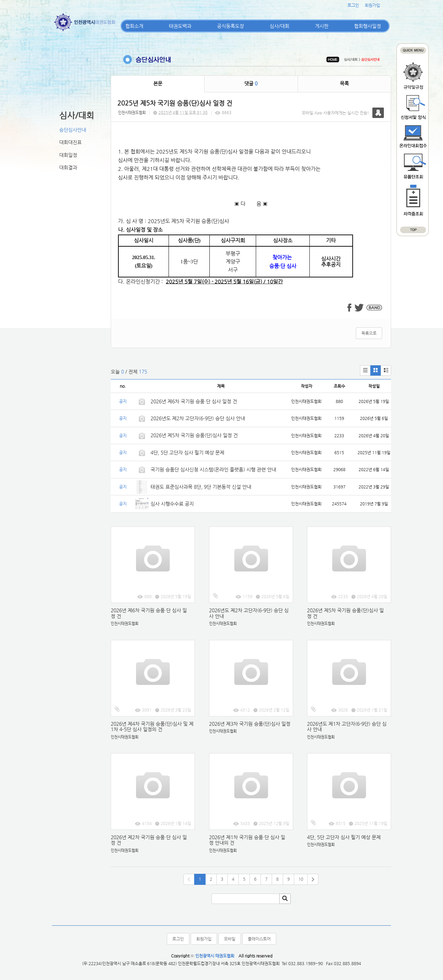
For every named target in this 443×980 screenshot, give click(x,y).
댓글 (251, 83)
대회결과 (68, 167)
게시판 (322, 26)
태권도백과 (180, 26)
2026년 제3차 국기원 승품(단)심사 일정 (250, 724)
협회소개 (134, 26)
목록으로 (369, 333)
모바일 (230, 939)
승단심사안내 (73, 130)
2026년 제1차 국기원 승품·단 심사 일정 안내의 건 (247, 840)
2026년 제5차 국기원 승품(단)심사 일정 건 (194, 435)
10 (301, 879)
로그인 (353, 5)
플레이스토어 (259, 939)
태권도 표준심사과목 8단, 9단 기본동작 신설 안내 (201, 487)
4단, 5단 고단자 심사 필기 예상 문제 (187, 452)
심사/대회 (279, 26)
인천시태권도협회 (132, 113)
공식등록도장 (230, 26)
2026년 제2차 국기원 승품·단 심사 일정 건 (149, 840)
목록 (344, 83)
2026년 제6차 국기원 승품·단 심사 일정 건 (194, 401)
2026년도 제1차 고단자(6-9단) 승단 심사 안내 (347, 727)
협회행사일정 (368, 26)
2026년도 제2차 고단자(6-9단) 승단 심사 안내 (198, 418)
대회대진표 (70, 142)
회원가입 (372, 5)
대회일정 (68, 155)
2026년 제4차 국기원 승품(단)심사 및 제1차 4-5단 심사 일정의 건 (152, 727)
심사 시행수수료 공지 (172, 504)
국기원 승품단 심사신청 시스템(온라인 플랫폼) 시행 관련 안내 (213, 469)
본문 (158, 83)
